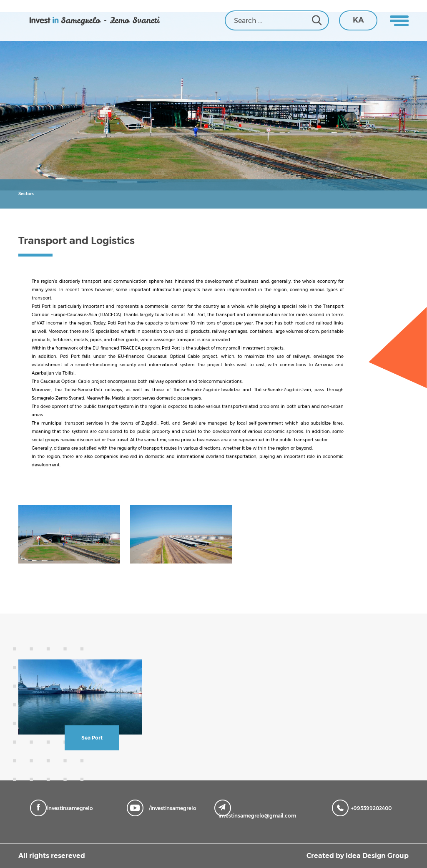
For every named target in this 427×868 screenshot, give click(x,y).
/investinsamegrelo (64, 808)
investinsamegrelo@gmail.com (257, 811)
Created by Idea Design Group (358, 856)
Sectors (26, 194)
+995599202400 (364, 808)
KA (358, 20)
